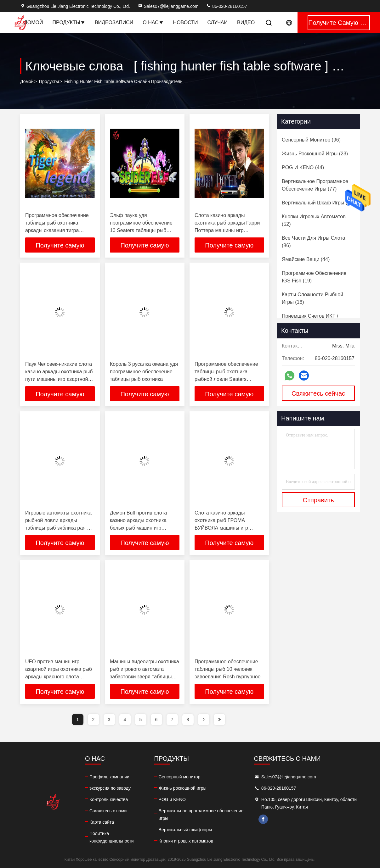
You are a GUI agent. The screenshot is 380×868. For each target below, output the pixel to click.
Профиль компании (109, 777)
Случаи (217, 22)
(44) (303, 167)
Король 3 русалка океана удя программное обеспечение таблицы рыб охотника (144, 372)
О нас (153, 22)
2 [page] (94, 720)
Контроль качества (109, 799)
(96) (311, 140)
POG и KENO (172, 799)
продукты (49, 81)
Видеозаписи (114, 22)
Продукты (69, 22)
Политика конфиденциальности (112, 837)
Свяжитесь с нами (108, 811)
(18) (312, 298)
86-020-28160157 (226, 6)
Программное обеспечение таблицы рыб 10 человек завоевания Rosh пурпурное (228, 669)
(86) (313, 242)
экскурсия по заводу (110, 788)
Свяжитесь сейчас (318, 393)
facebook (263, 819)
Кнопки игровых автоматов (186, 841)
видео (246, 22)
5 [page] (141, 720)
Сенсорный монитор (180, 777)
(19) (314, 277)
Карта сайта (102, 822)
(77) (315, 185)
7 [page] (172, 720)
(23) (315, 154)
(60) (318, 203)
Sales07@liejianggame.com (168, 6)
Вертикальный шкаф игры (185, 830)
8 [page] (188, 720)
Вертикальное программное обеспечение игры (201, 815)
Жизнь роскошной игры (183, 788)
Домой (34, 22)
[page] (204, 720)
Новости (186, 22)
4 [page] (125, 720)
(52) (314, 220)
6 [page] (156, 720)
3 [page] (109, 720)
